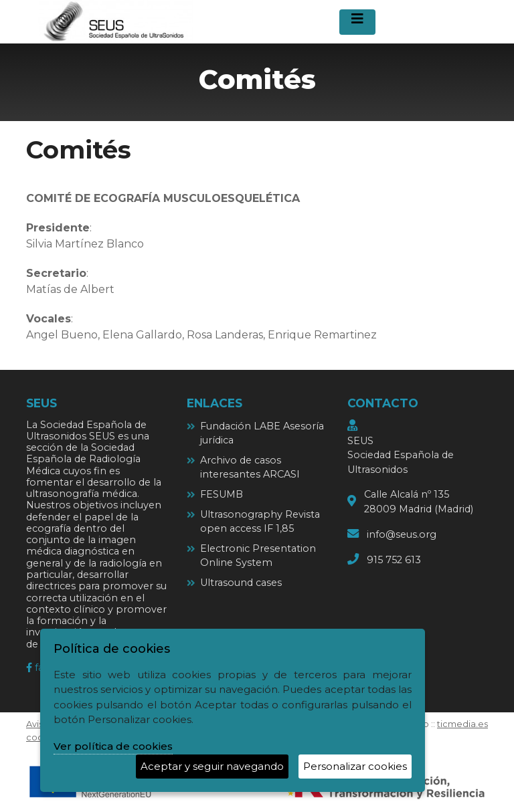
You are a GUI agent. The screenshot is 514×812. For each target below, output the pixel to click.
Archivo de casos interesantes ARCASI (250, 468)
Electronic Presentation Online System (258, 556)
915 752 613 (394, 560)
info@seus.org (402, 534)
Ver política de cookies (113, 746)
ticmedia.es (462, 724)
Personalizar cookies (355, 766)
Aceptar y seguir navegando (212, 766)
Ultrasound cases (241, 583)
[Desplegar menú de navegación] (357, 22)
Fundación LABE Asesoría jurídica (262, 433)
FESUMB (222, 494)
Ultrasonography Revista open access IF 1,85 (260, 522)
